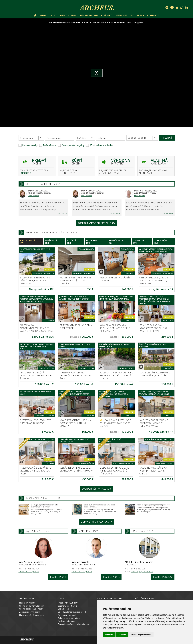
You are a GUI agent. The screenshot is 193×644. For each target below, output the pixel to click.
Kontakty (153, 15)
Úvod (35, 15)
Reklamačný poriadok (67, 615)
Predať (44, 15)
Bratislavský (31, 242)
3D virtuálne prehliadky (99, 145)
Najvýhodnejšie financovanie (32, 615)
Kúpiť (54, 15)
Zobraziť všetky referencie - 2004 (96, 223)
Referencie (121, 15)
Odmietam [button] (122, 635)
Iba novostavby (28, 145)
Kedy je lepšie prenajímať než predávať (154, 505)
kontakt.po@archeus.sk (142, 572)
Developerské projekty (73, 145)
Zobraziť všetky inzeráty (97, 489)
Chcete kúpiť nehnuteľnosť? (31, 609)
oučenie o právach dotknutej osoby (74, 624)
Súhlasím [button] (109, 635)
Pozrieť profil (58, 577)
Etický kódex (63, 609)
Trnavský (142, 242)
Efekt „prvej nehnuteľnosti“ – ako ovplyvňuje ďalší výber (45, 506)
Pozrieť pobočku (163, 577)
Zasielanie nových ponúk (30, 612)
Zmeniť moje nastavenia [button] (141, 635)
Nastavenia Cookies (66, 621)
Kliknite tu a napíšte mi (29, 572)
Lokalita (102, 138)
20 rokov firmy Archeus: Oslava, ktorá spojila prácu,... (100, 506)
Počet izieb (83, 138)
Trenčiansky (119, 242)
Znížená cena (48, 145)
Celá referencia (61, 213)
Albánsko (107, 15)
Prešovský (54, 242)
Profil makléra (33, 196)
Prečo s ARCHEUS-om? (68, 603)
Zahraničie (164, 242)
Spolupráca (137, 15)
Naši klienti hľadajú (27, 603)
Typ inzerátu (26, 138)
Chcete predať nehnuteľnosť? (32, 606)
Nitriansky (96, 242)
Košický (75, 242)
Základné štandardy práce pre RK (72, 612)
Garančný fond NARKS (68, 606)
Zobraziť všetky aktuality (97, 522)
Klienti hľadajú (68, 15)
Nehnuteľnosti (89, 15)
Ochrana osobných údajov (69, 618)
